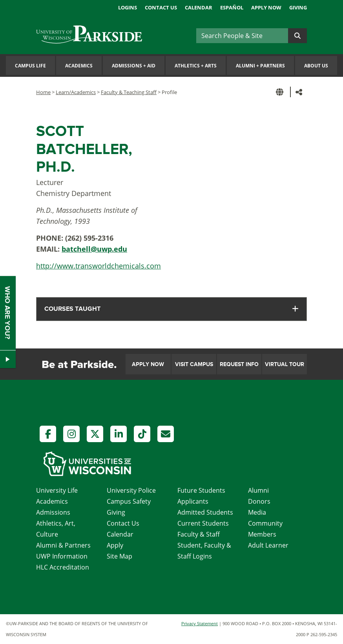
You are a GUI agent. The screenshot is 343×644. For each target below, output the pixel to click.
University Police (131, 490)
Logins (128, 7)
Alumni (258, 490)
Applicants (193, 501)
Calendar (199, 7)
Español (232, 7)
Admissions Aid (134, 66)
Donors (259, 501)
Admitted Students (205, 512)
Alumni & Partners (63, 545)
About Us (316, 66)
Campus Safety (129, 501)
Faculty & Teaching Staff (129, 92)
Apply (115, 545)
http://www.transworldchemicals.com (99, 266)
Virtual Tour (285, 364)
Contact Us (161, 7)
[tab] (171, 309)
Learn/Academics (76, 92)
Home (43, 92)
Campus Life (30, 66)
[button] (281, 92)
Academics (79, 66)
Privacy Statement (200, 623)
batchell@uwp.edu (94, 249)
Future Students (201, 490)
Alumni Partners (260, 66)
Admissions (53, 512)
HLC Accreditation (63, 567)
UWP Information (62, 556)
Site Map (120, 556)
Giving (298, 7)
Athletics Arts (196, 66)
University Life (57, 490)
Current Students (203, 523)
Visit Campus (194, 364)
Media (257, 512)
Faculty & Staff (199, 534)
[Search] (242, 36)
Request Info (239, 364)
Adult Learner (268, 545)
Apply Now (266, 7)
